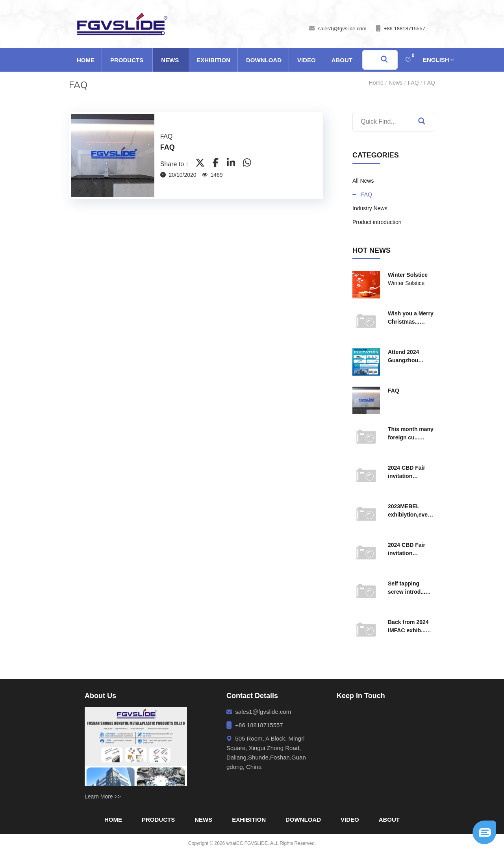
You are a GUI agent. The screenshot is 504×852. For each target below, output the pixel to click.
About (342, 60)
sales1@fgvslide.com (342, 29)
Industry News (370, 208)
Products (127, 60)
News (170, 60)
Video (307, 60)
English (436, 60)
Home (86, 60)
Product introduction (377, 222)
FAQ (413, 83)
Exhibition (213, 60)
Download (264, 60)
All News (363, 181)
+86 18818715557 (405, 29)
